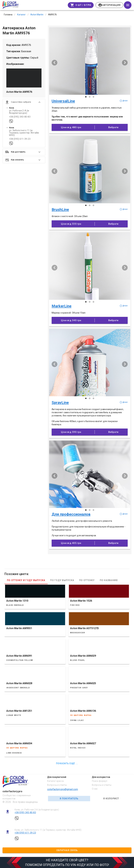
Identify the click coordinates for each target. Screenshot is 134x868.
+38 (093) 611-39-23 (20, 139)
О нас (95, 789)
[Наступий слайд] (125, 63)
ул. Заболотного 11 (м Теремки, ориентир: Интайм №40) (24, 133)
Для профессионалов (71, 514)
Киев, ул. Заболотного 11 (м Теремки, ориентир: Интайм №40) (48, 830)
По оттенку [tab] (87, 580)
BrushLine (60, 210)
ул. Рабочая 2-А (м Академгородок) (19, 112)
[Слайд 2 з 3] (90, 97)
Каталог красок (56, 781)
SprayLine (60, 403)
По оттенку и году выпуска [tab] (26, 580)
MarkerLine (62, 306)
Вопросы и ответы (57, 785)
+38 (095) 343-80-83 (20, 117)
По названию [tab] (109, 580)
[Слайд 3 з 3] (93, 97)
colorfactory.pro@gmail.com (63, 789)
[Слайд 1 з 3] (86, 97)
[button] (24, 102)
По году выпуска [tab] (62, 580)
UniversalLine (63, 101)
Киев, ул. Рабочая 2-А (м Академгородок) (37, 810)
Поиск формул (100, 781)
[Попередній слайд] (54, 63)
